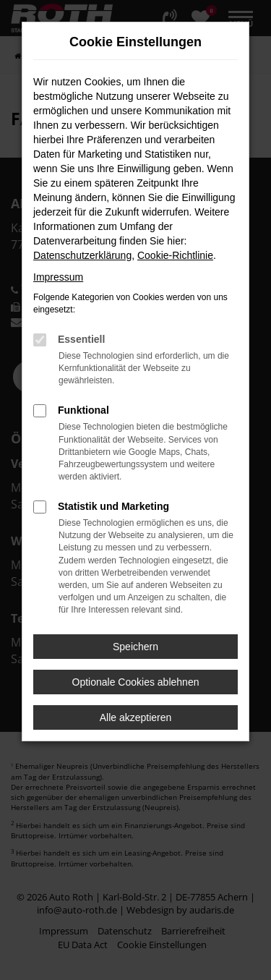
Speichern (135, 647)
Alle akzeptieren (136, 717)
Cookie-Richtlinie (175, 255)
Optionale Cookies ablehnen (136, 682)
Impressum (58, 277)
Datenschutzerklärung (82, 255)
